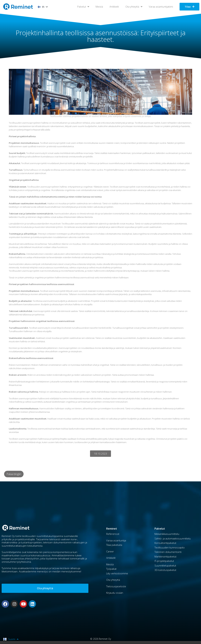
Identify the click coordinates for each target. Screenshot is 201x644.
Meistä (99, 7)
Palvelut (83, 7)
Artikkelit (114, 7)
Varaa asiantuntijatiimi (161, 7)
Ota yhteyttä (134, 7)
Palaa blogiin (14, 474)
